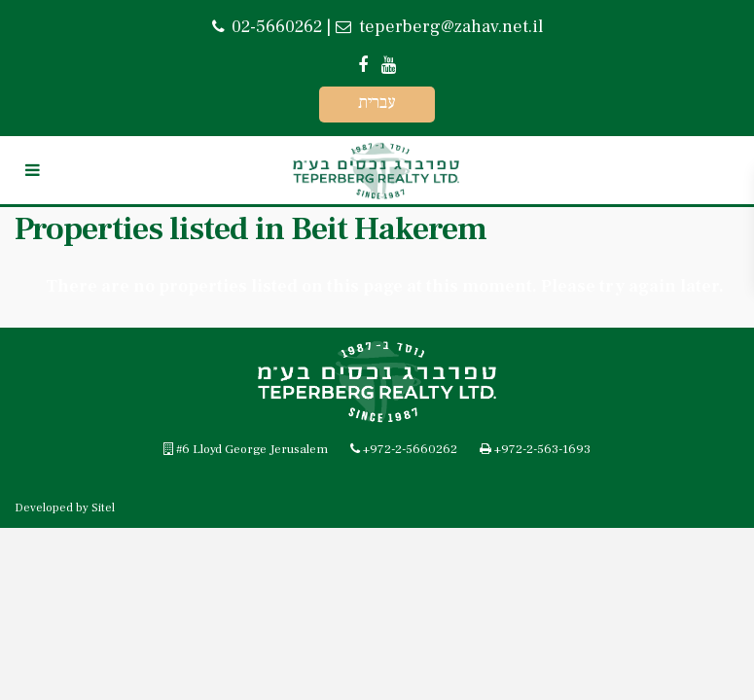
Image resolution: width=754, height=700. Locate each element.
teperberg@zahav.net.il (449, 27)
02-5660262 (277, 27)
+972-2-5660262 (410, 449)
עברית (377, 103)
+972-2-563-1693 (542, 449)
